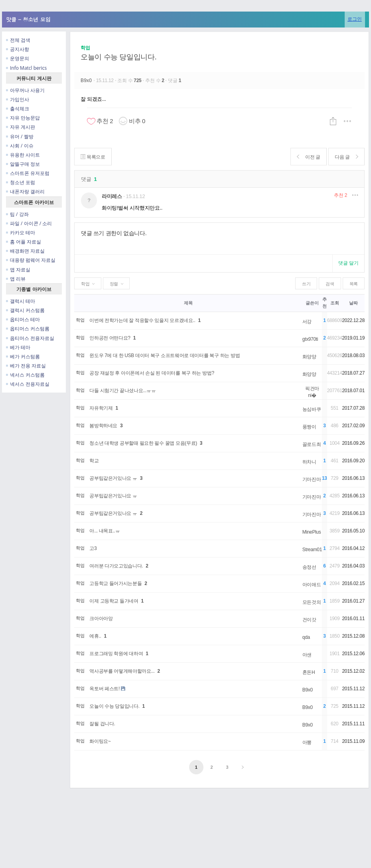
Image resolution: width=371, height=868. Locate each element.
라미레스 (112, 196)
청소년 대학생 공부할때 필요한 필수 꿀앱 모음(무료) (143, 443)
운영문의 (18, 58)
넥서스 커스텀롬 (25, 375)
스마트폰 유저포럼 (28, 173)
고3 (93, 548)
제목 (188, 303)
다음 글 (346, 157)
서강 (307, 322)
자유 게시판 (21, 127)
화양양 (309, 357)
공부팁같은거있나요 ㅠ (113, 478)
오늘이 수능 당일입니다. (118, 57)
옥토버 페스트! (105, 689)
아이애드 (312, 585)
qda (306, 637)
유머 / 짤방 (20, 136)
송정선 (309, 567)
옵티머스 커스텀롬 (28, 329)
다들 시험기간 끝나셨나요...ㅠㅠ (122, 391)
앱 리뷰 (16, 279)
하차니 (309, 462)
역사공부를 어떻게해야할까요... (122, 671)
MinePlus (312, 532)
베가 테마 (18, 347)
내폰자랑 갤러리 (25, 191)
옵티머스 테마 (23, 319)
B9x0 (87, 81)
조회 (334, 303)
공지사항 (18, 49)
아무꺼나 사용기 (25, 90)
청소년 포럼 (21, 182)
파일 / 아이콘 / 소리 (29, 223)
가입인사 (18, 99)
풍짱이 (309, 427)
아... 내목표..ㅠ (105, 531)
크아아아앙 (101, 619)
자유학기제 (101, 408)
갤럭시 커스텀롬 (25, 310)
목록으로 (93, 157)
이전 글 (308, 157)
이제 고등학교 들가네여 (114, 601)
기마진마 (312, 479)
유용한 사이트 (23, 155)
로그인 (355, 19)
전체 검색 (18, 40)
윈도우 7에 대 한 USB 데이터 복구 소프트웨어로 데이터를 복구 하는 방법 (165, 355)
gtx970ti (310, 339)
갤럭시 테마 (21, 301)
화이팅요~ (100, 741)
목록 (354, 284)
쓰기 (306, 284)
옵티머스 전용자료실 (30, 338)
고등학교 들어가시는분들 (115, 583)
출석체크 (18, 109)
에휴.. (95, 636)
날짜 (353, 303)
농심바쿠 (312, 409)
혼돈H (309, 672)
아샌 (307, 655)
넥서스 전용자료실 (28, 384)
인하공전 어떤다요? (110, 338)
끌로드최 (312, 444)
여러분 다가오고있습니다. (116, 566)
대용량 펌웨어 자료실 (31, 260)
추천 (340, 195)
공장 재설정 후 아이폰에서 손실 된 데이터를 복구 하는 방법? (152, 373)
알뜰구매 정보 (23, 164)
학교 (94, 461)
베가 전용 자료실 (26, 366)
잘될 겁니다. (102, 724)
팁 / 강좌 (17, 214)
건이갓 (309, 620)
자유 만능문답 (23, 118)
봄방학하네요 (103, 426)
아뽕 (307, 742)
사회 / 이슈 (20, 146)
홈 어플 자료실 (24, 242)
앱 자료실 (18, 270)
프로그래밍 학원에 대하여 (116, 654)
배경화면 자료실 (25, 251)
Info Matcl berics (26, 68)
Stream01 (312, 550)
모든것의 (312, 602)
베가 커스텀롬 (23, 356)
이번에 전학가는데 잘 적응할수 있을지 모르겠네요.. (142, 320)
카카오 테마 (21, 233)
